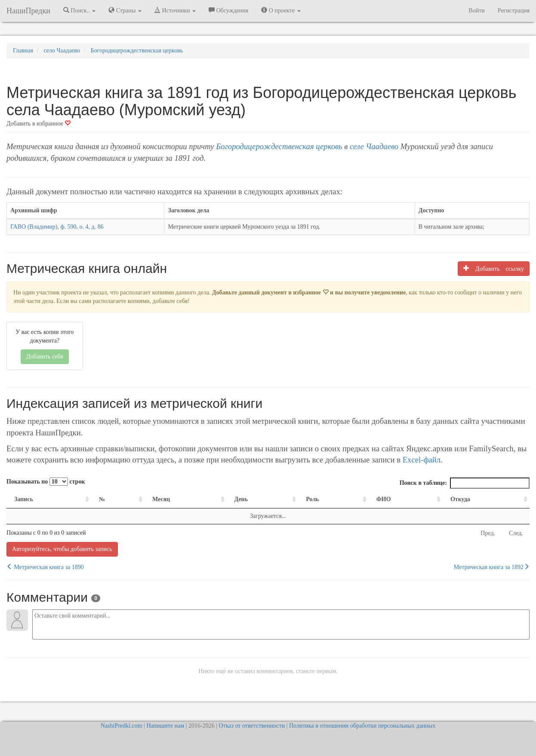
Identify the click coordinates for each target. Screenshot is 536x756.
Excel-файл (422, 460)
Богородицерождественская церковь (279, 146)
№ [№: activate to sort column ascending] (102, 499)
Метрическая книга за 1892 (492, 567)
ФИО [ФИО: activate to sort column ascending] (384, 499)
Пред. (488, 533)
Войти (476, 11)
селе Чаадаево (374, 146)
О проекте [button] (281, 10)
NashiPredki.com (122, 726)
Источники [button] (175, 10)
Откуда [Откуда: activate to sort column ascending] (460, 499)
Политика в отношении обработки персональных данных (362, 726)
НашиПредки (28, 11)
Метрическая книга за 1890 (45, 567)
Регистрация (514, 11)
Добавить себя (45, 357)
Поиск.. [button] (80, 10)
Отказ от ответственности (252, 726)
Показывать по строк (46, 482)
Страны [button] (125, 10)
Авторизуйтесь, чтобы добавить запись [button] (62, 549)
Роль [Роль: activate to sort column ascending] (312, 499)
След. (516, 533)
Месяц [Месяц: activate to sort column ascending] (161, 499)
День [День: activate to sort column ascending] (241, 499)
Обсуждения (228, 10)
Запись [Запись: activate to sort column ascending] (24, 499)
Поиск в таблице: (465, 483)
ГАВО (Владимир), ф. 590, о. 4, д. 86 (57, 227)
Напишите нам (165, 726)
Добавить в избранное (39, 124)
